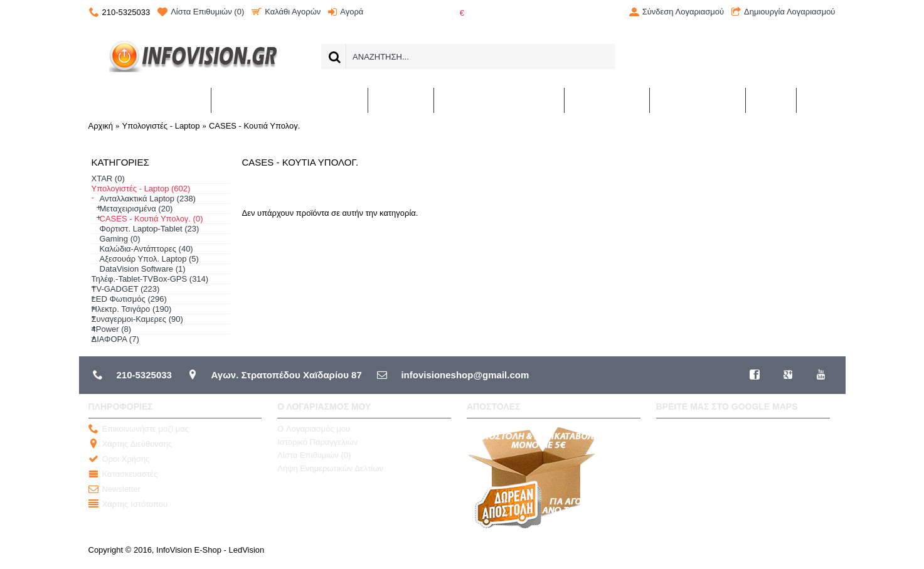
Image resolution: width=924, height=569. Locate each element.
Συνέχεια (808, 250)
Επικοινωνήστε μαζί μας (139, 429)
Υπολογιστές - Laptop (161, 126)
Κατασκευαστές (123, 475)
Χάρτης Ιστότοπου (128, 505)
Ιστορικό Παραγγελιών (317, 442)
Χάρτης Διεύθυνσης (130, 444)
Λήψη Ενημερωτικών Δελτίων (330, 468)
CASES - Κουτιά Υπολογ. (254, 126)
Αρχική (101, 126)
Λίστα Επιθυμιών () (314, 455)
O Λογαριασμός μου (314, 429)
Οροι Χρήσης (119, 460)
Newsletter (114, 490)
